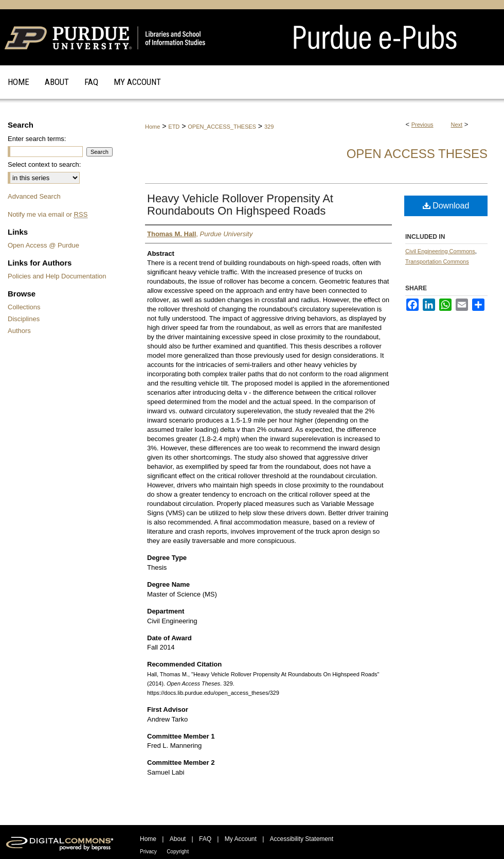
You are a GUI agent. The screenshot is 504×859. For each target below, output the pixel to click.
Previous (422, 125)
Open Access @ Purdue (43, 245)
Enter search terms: (37, 139)
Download (446, 206)
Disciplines (24, 319)
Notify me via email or (48, 214)
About (178, 839)
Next (457, 125)
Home (152, 127)
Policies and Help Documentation (57, 276)
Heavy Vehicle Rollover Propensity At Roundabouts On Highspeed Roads (240, 205)
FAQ (205, 839)
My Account (241, 839)
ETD (174, 127)
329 (269, 127)
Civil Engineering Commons (440, 251)
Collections (24, 307)
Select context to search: (44, 164)
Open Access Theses (417, 154)
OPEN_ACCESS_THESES (222, 127)
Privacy (148, 852)
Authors (19, 331)
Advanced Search (34, 196)
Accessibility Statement (302, 839)
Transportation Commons (437, 261)
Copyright (178, 852)
